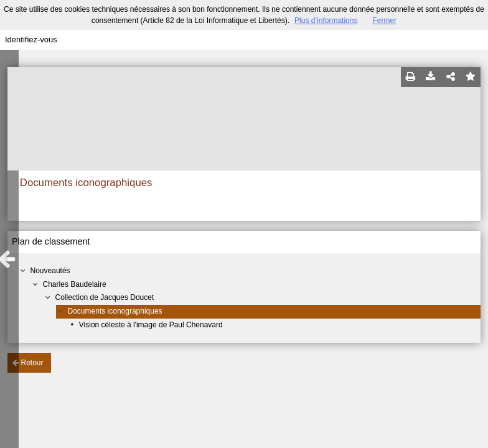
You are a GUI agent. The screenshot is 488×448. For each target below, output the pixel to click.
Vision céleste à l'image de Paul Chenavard (151, 325)
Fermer (384, 21)
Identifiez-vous (31, 40)
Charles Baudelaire (75, 284)
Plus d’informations (326, 21)
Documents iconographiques (115, 311)
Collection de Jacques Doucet (105, 297)
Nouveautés (50, 271)
